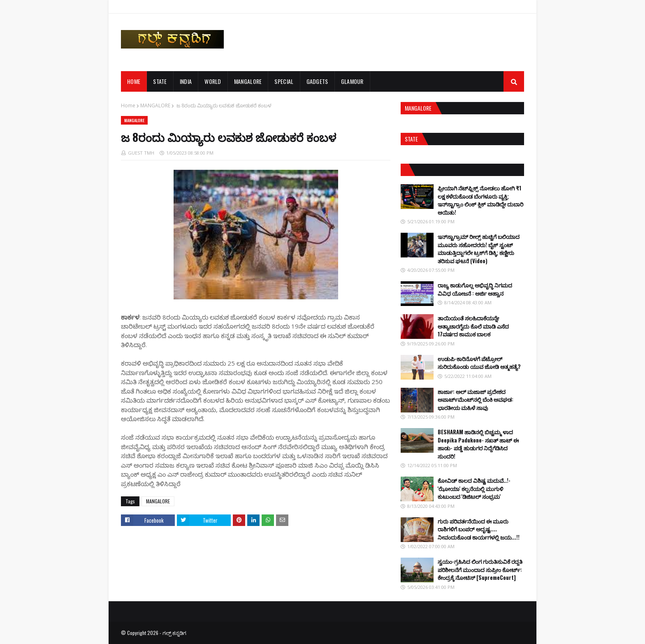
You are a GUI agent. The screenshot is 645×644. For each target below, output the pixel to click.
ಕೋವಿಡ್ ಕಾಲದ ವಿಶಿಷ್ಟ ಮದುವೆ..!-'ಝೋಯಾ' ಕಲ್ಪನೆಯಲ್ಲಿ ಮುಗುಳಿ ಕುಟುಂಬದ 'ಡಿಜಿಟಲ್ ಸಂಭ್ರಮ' (474, 488)
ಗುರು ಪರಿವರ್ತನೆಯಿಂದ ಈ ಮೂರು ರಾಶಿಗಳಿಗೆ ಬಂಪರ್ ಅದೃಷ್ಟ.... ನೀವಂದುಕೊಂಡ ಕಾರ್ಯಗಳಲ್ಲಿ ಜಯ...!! (479, 529)
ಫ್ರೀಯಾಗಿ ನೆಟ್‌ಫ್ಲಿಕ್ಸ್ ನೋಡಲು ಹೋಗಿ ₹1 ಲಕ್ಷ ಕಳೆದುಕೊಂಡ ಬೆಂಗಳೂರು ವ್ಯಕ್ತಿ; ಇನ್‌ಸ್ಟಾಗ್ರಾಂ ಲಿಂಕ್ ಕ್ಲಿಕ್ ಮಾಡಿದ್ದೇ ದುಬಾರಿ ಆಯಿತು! (480, 200)
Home (128, 105)
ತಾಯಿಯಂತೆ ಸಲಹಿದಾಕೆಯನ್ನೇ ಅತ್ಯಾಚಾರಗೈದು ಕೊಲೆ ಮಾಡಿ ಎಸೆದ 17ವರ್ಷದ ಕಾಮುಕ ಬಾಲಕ (473, 326)
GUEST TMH (141, 153)
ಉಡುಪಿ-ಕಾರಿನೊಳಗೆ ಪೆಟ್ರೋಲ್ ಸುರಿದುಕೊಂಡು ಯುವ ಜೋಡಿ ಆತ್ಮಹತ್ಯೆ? (479, 363)
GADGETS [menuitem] (317, 81)
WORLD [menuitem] (213, 81)
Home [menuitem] (134, 81)
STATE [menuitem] (160, 81)
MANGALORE (155, 105)
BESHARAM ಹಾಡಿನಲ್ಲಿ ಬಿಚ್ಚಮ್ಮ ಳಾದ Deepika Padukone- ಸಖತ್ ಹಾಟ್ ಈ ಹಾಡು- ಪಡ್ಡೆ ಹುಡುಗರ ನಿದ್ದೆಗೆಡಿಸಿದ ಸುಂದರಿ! (478, 444)
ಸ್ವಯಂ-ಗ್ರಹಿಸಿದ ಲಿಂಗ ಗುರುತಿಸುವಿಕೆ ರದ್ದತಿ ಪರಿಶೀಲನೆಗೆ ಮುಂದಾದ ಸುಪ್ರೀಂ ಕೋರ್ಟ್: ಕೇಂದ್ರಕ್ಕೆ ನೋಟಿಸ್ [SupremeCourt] (480, 569)
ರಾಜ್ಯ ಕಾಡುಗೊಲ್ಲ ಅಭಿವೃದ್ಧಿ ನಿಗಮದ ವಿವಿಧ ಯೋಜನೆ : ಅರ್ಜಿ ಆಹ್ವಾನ (475, 289)
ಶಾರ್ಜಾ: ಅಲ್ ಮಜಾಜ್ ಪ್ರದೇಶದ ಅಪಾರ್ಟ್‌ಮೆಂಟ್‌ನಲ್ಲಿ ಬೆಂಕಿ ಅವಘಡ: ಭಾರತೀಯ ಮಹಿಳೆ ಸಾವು (476, 400)
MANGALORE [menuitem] (248, 81)
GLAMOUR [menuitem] (352, 81)
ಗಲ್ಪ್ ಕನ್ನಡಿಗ (174, 633)
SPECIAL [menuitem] (284, 81)
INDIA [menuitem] (186, 81)
